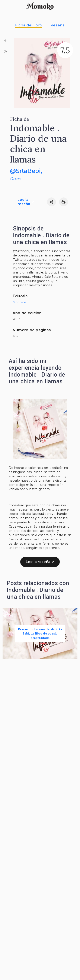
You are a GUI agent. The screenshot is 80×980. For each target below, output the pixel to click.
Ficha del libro (29, 25)
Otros (15, 179)
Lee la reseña (26, 202)
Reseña (58, 25)
